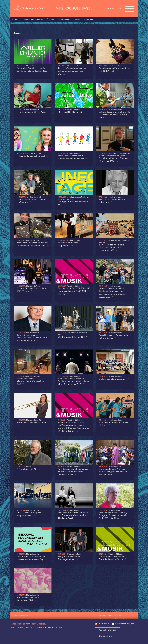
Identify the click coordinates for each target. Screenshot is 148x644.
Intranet (118, 616)
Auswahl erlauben (108, 630)
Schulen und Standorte (33, 20)
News (78, 20)
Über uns (50, 20)
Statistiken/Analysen (125, 624)
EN (120, 9)
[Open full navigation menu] (129, 9)
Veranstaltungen (65, 20)
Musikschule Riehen (104, 616)
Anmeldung (89, 20)
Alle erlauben (105, 636)
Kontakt (111, 9)
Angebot (16, 20)
